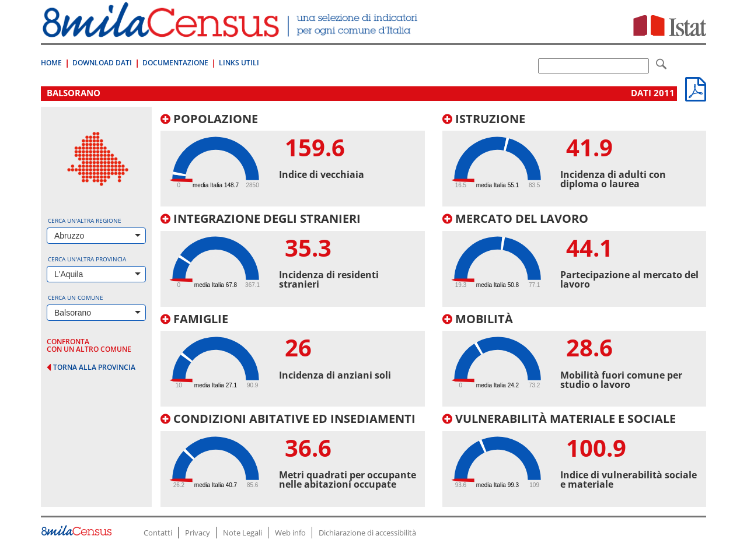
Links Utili (239, 63)
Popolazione (209, 119)
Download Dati (102, 63)
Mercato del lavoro (515, 218)
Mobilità (478, 319)
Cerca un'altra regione (85, 220)
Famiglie (194, 319)
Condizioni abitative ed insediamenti (288, 419)
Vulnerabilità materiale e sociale (559, 419)
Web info (290, 533)
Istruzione (484, 119)
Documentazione (175, 63)
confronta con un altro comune (89, 345)
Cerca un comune (76, 297)
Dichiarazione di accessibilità (367, 533)
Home (51, 63)
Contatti (158, 533)
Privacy (198, 533)
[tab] (293, 160)
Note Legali (242, 533)
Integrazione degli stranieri (261, 218)
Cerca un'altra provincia (87, 259)
